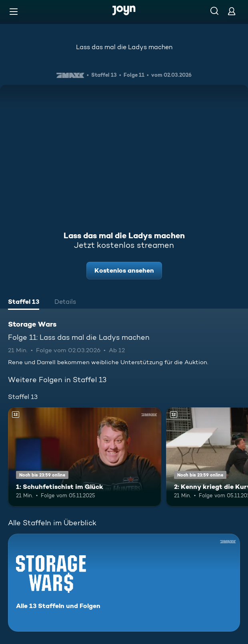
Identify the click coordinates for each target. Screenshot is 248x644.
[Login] (232, 11)
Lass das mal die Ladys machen (124, 47)
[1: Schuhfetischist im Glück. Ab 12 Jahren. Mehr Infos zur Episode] (85, 457)
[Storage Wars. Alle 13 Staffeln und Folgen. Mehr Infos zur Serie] (124, 583)
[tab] (24, 303)
